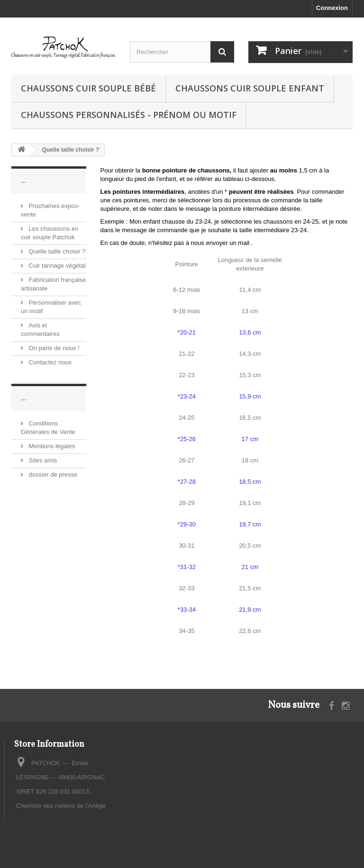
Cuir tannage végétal (56, 266)
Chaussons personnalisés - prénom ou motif (129, 115)
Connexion (332, 8)
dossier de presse (52, 475)
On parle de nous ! (53, 348)
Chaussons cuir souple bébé (88, 88)
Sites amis (42, 460)
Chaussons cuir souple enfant (250, 88)
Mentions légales (51, 446)
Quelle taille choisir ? (56, 251)
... (24, 180)
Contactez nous (49, 362)
